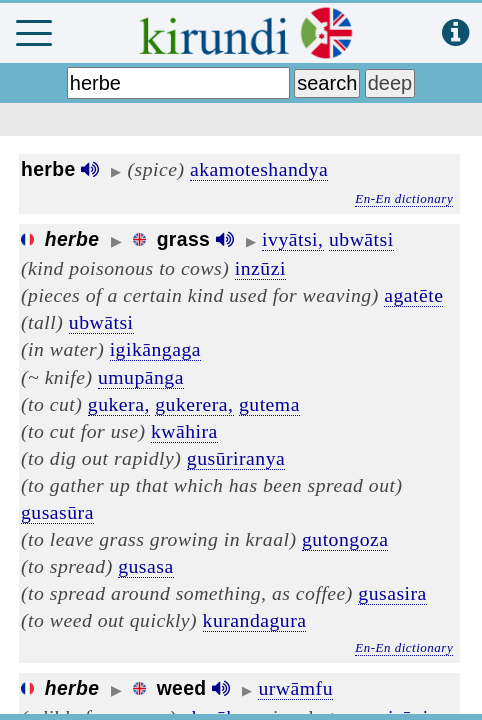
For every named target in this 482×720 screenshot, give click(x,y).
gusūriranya (236, 458)
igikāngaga (155, 349)
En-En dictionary (404, 198)
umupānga (141, 377)
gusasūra (57, 512)
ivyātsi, (292, 239)
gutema (269, 404)
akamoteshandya (259, 169)
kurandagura (255, 620)
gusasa (146, 566)
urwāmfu (295, 688)
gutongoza (345, 539)
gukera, (119, 404)
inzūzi (260, 268)
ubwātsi (361, 239)
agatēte (413, 295)
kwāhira (184, 431)
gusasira (392, 593)
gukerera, (194, 404)
